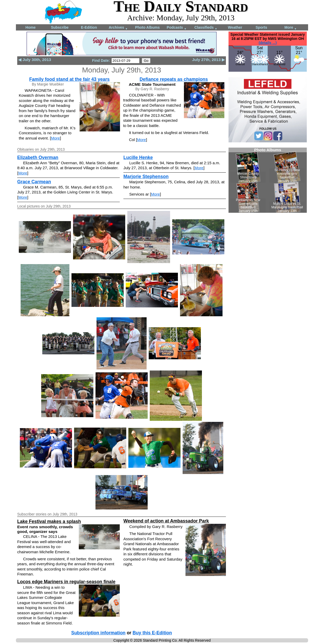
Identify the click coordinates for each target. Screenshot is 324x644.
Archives (118, 28)
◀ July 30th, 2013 (35, 60)
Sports (261, 27)
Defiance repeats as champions (174, 79)
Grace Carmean (34, 182)
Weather (235, 27)
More (290, 28)
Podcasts (177, 28)
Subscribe (60, 27)
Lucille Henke (138, 157)
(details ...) (268, 43)
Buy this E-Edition (152, 633)
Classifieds (206, 28)
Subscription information (98, 633)
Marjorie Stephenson (146, 177)
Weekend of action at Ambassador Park (166, 521)
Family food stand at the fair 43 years (69, 79)
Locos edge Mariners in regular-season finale (66, 582)
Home (31, 27)
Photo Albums (147, 27)
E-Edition (89, 27)
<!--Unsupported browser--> (268, 180)
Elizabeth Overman (38, 157)
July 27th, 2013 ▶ (208, 60)
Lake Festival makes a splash (49, 521)
